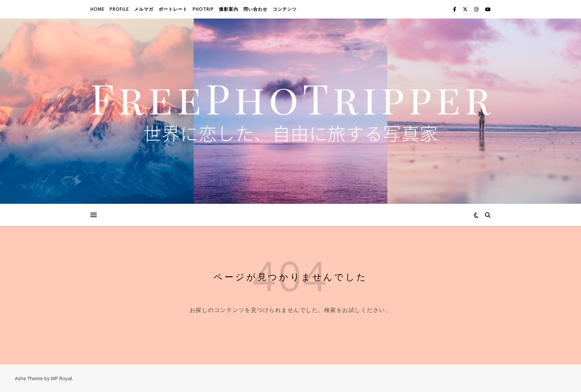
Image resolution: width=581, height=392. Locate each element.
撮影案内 (229, 9)
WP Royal (61, 378)
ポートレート (173, 9)
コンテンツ (285, 9)
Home (97, 9)
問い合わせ (255, 9)
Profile (119, 9)
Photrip (203, 9)
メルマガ (144, 9)
